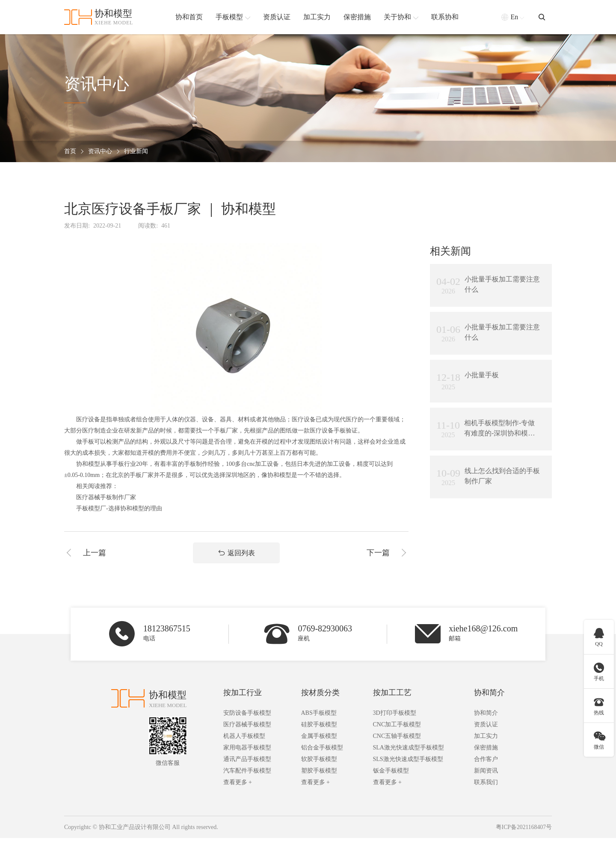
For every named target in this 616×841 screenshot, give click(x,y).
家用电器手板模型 (247, 751)
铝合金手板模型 (322, 751)
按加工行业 (243, 696)
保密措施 (486, 751)
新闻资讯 (486, 774)
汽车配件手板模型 (247, 774)
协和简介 (489, 696)
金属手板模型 (319, 739)
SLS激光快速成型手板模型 (408, 762)
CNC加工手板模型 (397, 727)
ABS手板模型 (319, 716)
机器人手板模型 (244, 739)
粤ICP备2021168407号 (523, 830)
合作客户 (486, 762)
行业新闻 (136, 152)
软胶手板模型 (319, 762)
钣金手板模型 (391, 774)
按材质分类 (320, 696)
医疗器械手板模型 (247, 727)
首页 (70, 152)
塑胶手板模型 (319, 774)
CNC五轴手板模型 (397, 739)
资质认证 (486, 727)
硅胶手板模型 (319, 727)
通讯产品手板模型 (247, 762)
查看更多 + (238, 785)
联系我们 (486, 785)
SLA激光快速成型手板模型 (409, 751)
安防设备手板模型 (247, 716)
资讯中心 (100, 152)
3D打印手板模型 (395, 716)
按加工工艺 (392, 696)
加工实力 (486, 739)
